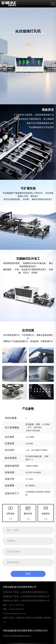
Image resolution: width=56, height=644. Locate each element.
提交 (28, 574)
